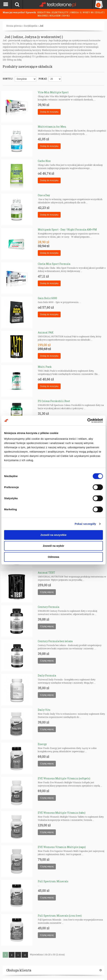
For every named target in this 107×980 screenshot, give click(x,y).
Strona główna (14, 26)
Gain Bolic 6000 (47, 298)
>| (25, 955)
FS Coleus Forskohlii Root (54, 401)
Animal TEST (46, 573)
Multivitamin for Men (52, 127)
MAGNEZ (43, 16)
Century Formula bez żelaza (55, 641)
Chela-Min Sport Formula (54, 264)
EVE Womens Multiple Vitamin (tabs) (62, 813)
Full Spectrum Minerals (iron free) (60, 916)
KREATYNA (44, 12)
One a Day (44, 195)
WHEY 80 (88, 12)
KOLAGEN (55, 16)
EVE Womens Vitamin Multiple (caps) (62, 847)
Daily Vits (44, 710)
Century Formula (49, 607)
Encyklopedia (30, 26)
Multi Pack (45, 367)
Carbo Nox (44, 161)
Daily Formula (47, 675)
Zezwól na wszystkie (53, 535)
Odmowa (53, 557)
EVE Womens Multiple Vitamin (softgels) (64, 778)
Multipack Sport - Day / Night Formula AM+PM (67, 230)
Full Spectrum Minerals (53, 881)
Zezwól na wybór (53, 546)
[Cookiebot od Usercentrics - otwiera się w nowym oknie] (87, 421)
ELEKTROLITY (60, 12)
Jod (41, 26)
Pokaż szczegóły (85, 524)
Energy (42, 744)
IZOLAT (99, 12)
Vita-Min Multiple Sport (53, 92)
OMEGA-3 (76, 12)
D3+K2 (66, 16)
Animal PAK (46, 332)
